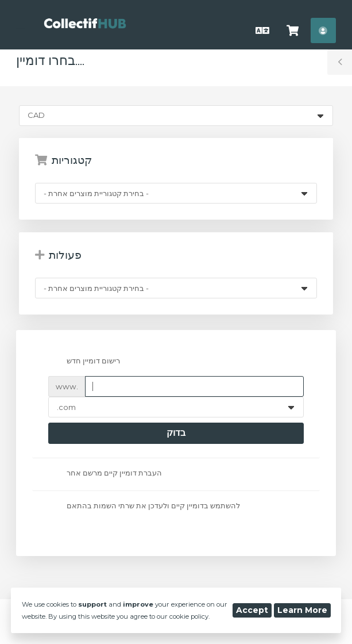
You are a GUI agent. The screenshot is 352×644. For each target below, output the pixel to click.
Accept (252, 610)
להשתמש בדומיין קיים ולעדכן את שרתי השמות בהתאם (144, 507)
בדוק (176, 433)
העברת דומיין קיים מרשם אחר (105, 473)
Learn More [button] (302, 610)
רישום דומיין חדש (84, 362)
